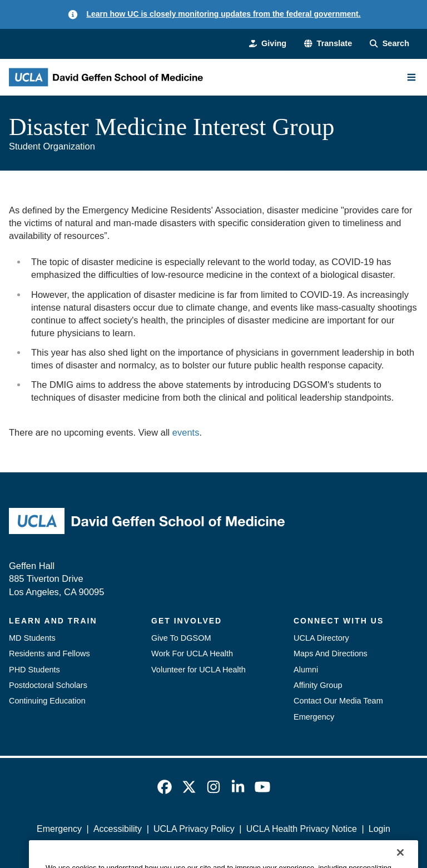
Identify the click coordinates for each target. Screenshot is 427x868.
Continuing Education (47, 701)
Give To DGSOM (181, 638)
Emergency (314, 717)
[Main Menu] (411, 77)
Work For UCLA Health (192, 654)
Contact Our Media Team (338, 701)
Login (379, 829)
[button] (328, 43)
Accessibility (118, 829)
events (186, 432)
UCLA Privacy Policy (194, 829)
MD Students (32, 638)
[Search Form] (389, 43)
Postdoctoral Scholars (48, 685)
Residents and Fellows (49, 654)
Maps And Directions (331, 654)
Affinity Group (318, 685)
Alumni (306, 670)
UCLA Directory (321, 638)
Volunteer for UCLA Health (198, 670)
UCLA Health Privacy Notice (302, 829)
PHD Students (34, 670)
